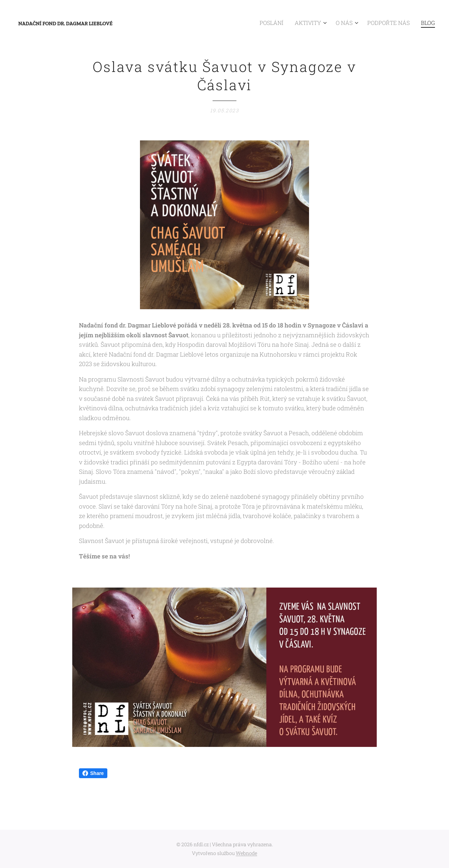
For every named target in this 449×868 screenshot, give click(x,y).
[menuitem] (287, 23)
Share (93, 773)
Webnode (246, 853)
